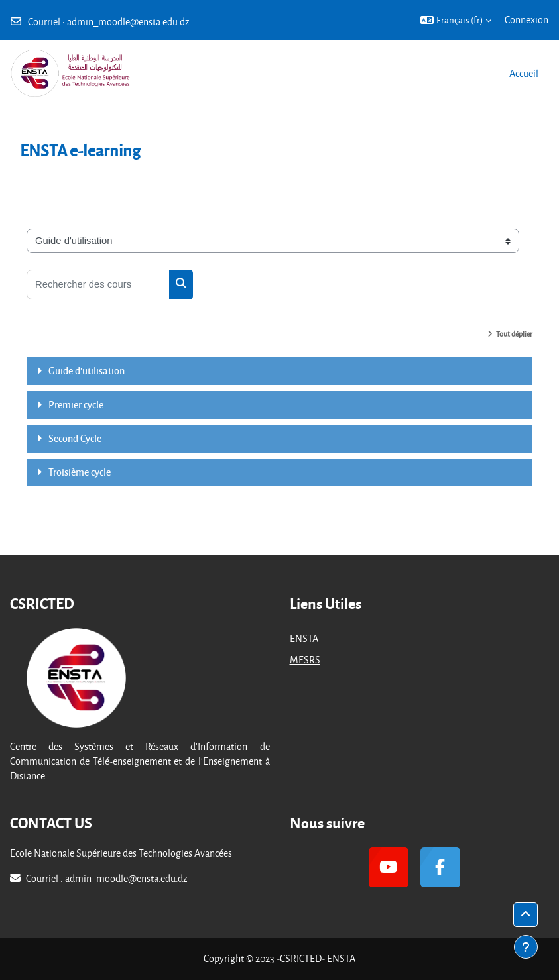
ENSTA (304, 638)
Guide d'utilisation (87, 370)
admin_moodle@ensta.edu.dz (128, 22)
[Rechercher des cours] (98, 285)
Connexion (527, 20)
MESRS (305, 660)
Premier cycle (76, 404)
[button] (456, 20)
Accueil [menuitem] (524, 73)
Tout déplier (514, 334)
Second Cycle (75, 438)
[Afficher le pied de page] (526, 947)
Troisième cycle (80, 472)
